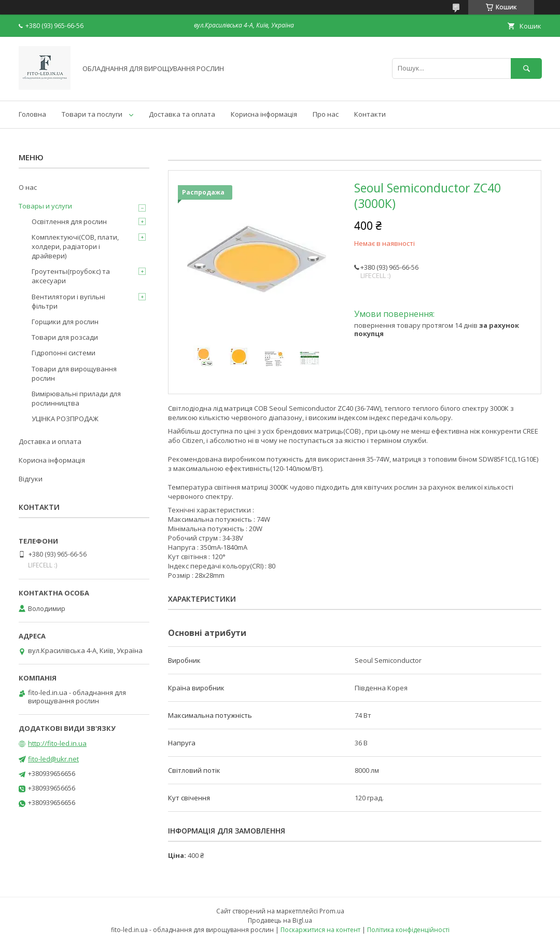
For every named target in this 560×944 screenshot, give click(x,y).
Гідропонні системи (64, 353)
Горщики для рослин (65, 322)
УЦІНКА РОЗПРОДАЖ (65, 419)
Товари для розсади (65, 337)
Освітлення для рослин (69, 221)
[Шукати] (526, 68)
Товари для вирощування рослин (74, 373)
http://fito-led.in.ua (57, 743)
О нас (28, 187)
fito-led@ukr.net (53, 759)
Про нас (326, 114)
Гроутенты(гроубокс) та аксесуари (71, 276)
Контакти (370, 114)
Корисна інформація (264, 114)
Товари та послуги (92, 114)
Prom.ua (332, 911)
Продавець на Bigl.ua (280, 920)
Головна (32, 114)
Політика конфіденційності (408, 930)
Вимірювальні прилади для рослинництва (76, 398)
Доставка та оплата (182, 114)
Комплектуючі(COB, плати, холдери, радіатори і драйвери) (75, 246)
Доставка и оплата (50, 441)
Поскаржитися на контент (320, 930)
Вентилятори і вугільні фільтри (68, 301)
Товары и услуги (45, 206)
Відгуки (31, 479)
